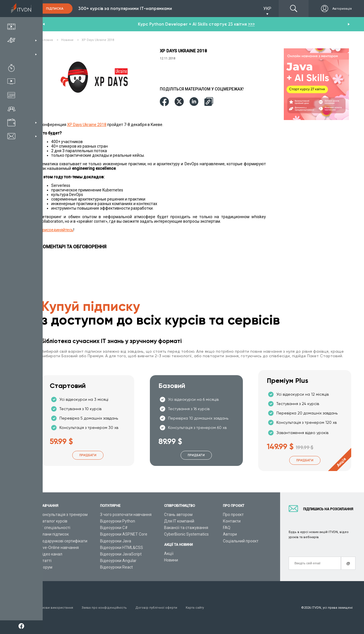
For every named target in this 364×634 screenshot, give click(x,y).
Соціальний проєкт (241, 541)
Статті (46, 561)
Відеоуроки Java (116, 541)
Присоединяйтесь (57, 230)
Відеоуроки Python (118, 521)
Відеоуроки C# (114, 528)
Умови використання (56, 608)
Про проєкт (233, 515)
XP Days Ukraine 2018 (87, 125)
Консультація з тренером (64, 515)
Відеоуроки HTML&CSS (122, 548)
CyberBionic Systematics (186, 534)
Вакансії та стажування (186, 528)
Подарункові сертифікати (64, 541)
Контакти (232, 521)
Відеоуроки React (116, 567)
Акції (169, 554)
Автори (230, 534)
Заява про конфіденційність (104, 608)
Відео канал (51, 554)
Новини (171, 560)
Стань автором (178, 515)
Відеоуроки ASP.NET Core (124, 534)
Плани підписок (54, 534)
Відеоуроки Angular (118, 561)
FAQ (227, 528)
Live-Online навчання (59, 548)
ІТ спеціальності (55, 528)
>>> (251, 24)
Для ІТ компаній (179, 521)
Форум (46, 567)
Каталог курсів (54, 521)
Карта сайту (195, 608)
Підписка (55, 9)
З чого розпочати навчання (126, 515)
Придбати (88, 455)
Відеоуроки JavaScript (121, 554)
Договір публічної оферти (156, 608)
